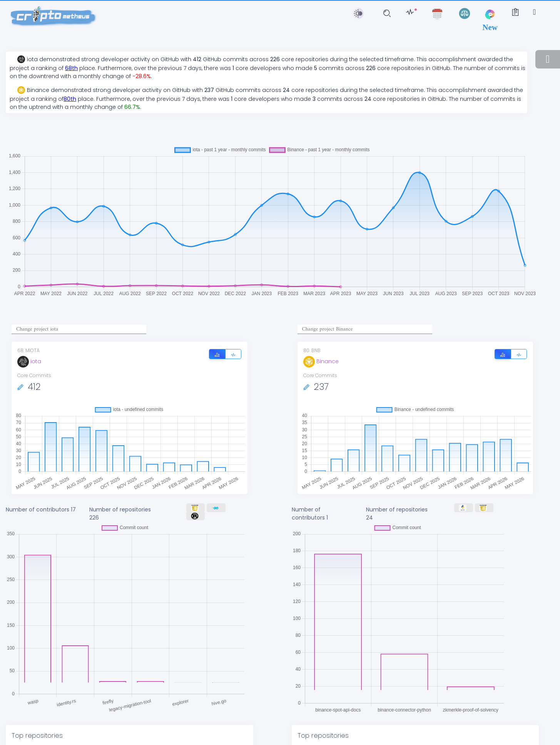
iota (29, 361)
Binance (321, 361)
